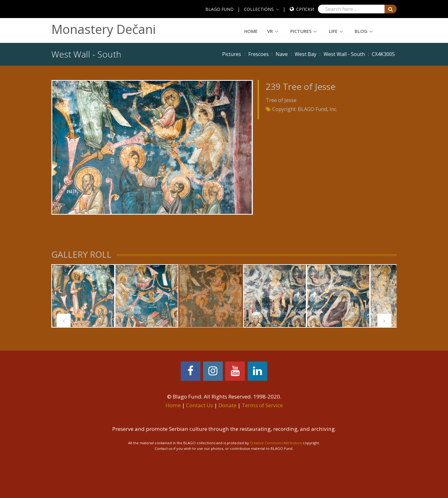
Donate (227, 405)
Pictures (301, 31)
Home (251, 31)
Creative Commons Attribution (276, 443)
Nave (282, 54)
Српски (305, 9)
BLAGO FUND (219, 9)
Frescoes (259, 54)
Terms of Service (262, 405)
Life (333, 31)
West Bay (306, 54)
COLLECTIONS (259, 9)
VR (270, 31)
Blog (361, 31)
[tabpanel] (83, 296)
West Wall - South (344, 54)
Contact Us (200, 405)
